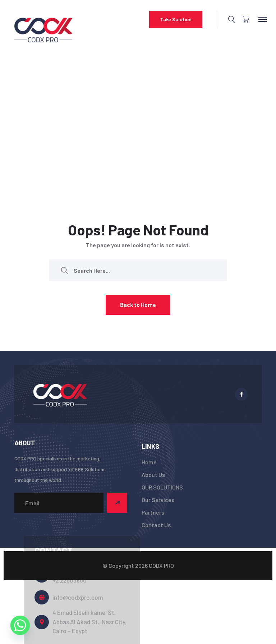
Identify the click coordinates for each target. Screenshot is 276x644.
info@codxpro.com (78, 597)
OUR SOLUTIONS (162, 487)
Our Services (158, 500)
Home (149, 462)
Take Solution (176, 19)
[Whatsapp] (20, 625)
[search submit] (64, 270)
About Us (153, 475)
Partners (153, 512)
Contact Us (156, 525)
